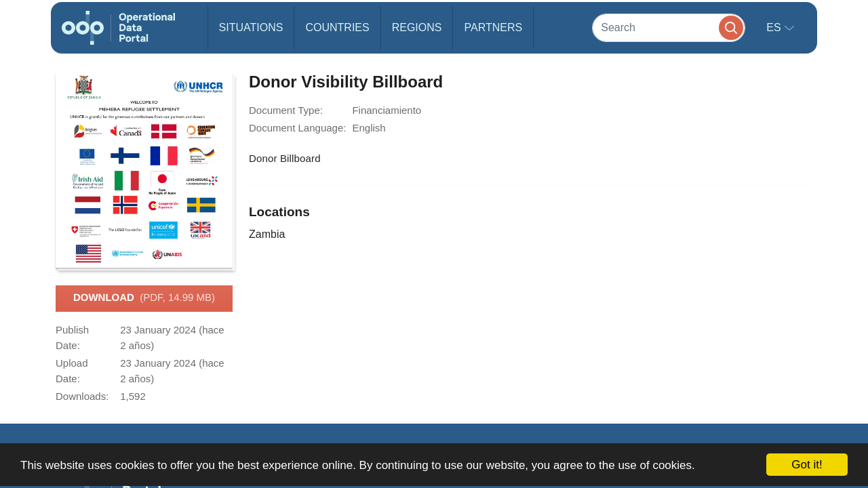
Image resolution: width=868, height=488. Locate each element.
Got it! (807, 465)
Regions (417, 27)
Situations (251, 27)
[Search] (669, 27)
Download (144, 298)
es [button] (775, 27)
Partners (493, 27)
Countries (337, 27)
